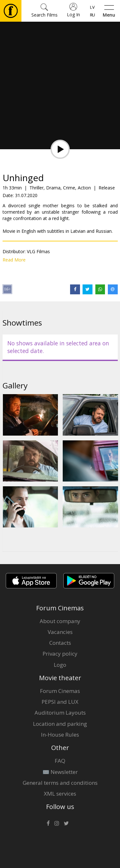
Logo (60, 665)
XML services (60, 794)
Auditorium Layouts (60, 713)
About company (60, 621)
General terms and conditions (60, 783)
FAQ (60, 761)
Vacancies (60, 632)
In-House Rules (60, 735)
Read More (14, 260)
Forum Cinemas (60, 691)
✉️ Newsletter (60, 772)
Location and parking (60, 724)
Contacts (60, 643)
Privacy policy (60, 654)
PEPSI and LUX (60, 702)
